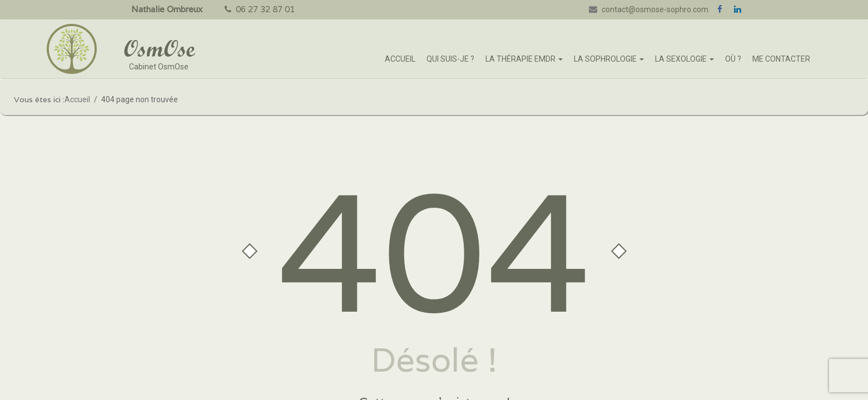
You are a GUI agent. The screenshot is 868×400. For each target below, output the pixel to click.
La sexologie (685, 59)
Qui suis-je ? (450, 59)
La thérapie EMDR (524, 59)
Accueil (400, 59)
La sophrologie (609, 59)
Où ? (733, 59)
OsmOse (159, 48)
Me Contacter (781, 59)
